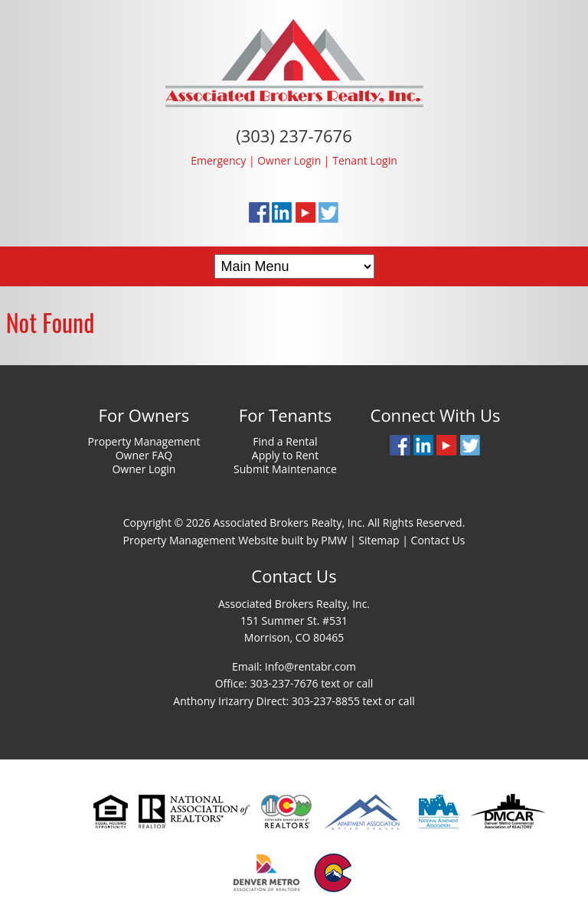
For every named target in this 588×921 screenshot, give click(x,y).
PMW (334, 540)
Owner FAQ (144, 455)
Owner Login (289, 160)
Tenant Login (365, 160)
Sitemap (379, 540)
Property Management (144, 441)
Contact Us (438, 540)
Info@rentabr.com (310, 666)
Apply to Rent (285, 455)
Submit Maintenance (285, 469)
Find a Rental (285, 441)
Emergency (218, 160)
